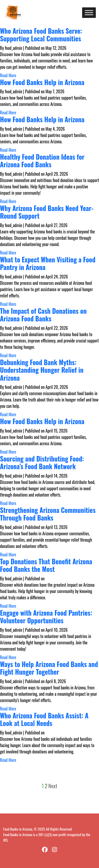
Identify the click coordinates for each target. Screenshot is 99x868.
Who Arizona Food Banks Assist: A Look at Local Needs (44, 719)
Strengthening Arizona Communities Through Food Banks (48, 514)
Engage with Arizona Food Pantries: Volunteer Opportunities (46, 617)
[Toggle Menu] (89, 13)
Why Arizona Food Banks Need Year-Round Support (47, 212)
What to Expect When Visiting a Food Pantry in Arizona (48, 263)
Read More (8, 75)
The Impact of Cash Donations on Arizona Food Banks (43, 315)
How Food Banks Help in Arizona (42, 82)
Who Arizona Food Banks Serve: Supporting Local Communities (41, 35)
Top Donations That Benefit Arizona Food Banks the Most (46, 565)
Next (53, 786)
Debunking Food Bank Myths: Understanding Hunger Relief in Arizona (42, 370)
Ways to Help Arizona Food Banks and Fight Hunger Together (49, 668)
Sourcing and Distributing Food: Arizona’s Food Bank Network (42, 462)
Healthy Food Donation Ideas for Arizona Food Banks (42, 161)
